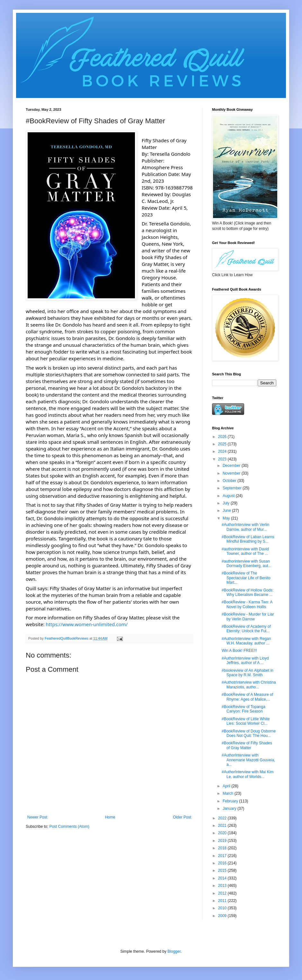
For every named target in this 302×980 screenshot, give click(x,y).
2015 (223, 871)
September (233, 488)
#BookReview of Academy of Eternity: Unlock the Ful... (246, 629)
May (227, 518)
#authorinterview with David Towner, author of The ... (245, 551)
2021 (223, 826)
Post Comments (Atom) (69, 827)
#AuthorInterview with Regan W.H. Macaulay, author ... (246, 641)
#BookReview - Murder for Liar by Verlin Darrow (248, 617)
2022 (223, 818)
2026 (223, 437)
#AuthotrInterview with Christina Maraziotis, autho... (249, 685)
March (229, 793)
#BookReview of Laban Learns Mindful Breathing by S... (248, 539)
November (232, 473)
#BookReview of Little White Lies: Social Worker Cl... (246, 721)
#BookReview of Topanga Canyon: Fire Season (244, 709)
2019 (223, 841)
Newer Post (37, 817)
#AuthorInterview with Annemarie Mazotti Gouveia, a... (248, 760)
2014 (223, 878)
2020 (223, 833)
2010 (223, 908)
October (230, 481)
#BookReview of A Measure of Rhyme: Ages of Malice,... (247, 697)
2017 (223, 856)
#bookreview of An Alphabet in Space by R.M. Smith (248, 673)
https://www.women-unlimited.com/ (87, 624)
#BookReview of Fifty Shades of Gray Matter (247, 745)
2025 (223, 444)
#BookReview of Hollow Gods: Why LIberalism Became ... (248, 592)
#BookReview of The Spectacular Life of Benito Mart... (246, 578)
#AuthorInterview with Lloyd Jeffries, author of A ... (245, 661)
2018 (223, 848)
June (227, 511)
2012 (223, 893)
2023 (223, 459)
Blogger (174, 951)
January (230, 809)
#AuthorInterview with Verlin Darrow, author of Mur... (245, 527)
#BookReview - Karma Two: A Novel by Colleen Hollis (247, 604)
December (232, 466)
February (231, 801)
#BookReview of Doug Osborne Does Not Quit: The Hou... (249, 733)
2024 (223, 451)
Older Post (182, 817)
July (227, 503)
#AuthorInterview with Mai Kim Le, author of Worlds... (248, 774)
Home (110, 817)
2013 (223, 886)
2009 (223, 916)
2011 (223, 901)
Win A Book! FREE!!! (239, 651)
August (229, 496)
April (227, 786)
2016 (223, 863)
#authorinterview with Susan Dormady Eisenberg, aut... (246, 564)
